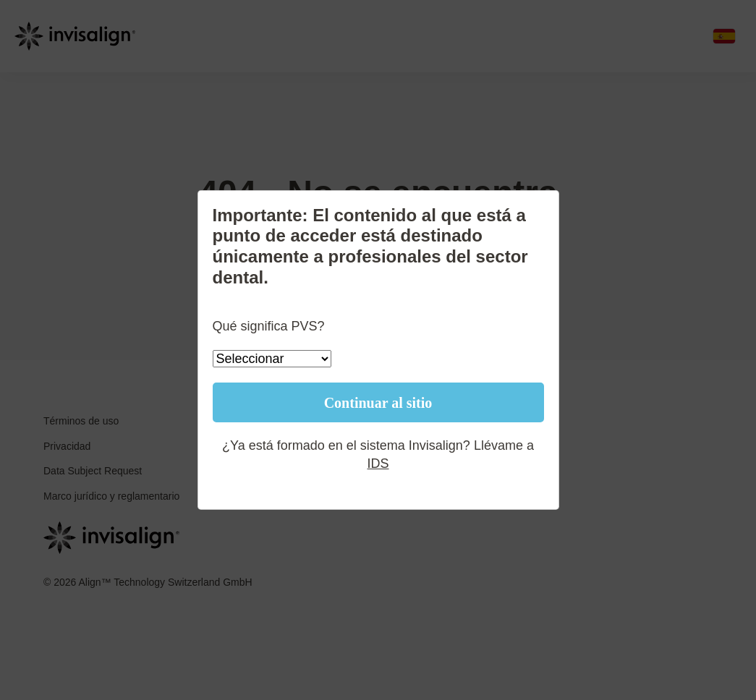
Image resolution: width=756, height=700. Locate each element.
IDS (378, 464)
